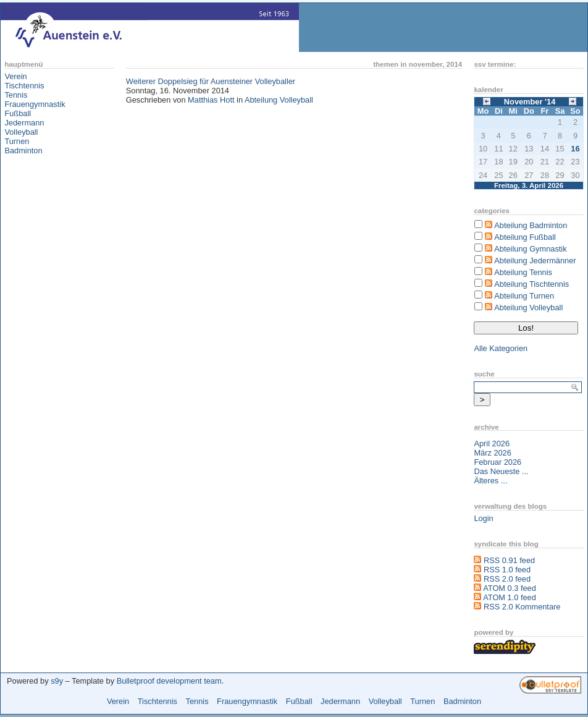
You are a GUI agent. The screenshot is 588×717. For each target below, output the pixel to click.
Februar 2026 (498, 462)
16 (575, 149)
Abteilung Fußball (525, 237)
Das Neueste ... (501, 471)
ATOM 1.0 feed (510, 597)
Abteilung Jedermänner (535, 261)
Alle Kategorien (501, 348)
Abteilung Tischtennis (531, 284)
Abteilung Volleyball (279, 100)
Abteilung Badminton (531, 225)
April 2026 (492, 443)
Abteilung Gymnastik (530, 249)
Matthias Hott (211, 100)
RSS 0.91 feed (509, 560)
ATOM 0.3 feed (510, 588)
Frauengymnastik (35, 104)
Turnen (17, 141)
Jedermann (24, 123)
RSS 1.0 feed (507, 570)
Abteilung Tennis (523, 272)
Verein (15, 76)
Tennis (16, 95)
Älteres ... (490, 481)
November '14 (530, 102)
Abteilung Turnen (524, 296)
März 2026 (492, 453)
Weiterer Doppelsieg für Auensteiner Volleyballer (211, 81)
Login (483, 518)
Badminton (23, 151)
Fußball (18, 113)
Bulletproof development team (169, 681)
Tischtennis (24, 86)
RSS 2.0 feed (507, 579)
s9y (57, 681)
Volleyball (21, 132)
